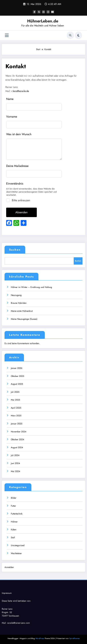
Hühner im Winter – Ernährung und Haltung (31, 287)
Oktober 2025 (17, 376)
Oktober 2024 (17, 439)
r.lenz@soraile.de (20, 91)
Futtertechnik (17, 514)
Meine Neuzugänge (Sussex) (24, 319)
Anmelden (9, 567)
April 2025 (16, 408)
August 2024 (17, 447)
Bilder (14, 498)
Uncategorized (18, 545)
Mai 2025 (15, 400)
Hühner (14, 522)
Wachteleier (16, 553)
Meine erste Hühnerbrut (22, 311)
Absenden (21, 212)
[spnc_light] (78, 35)
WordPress (40, 638)
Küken (14, 530)
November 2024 (19, 432)
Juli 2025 (15, 392)
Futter (13, 506)
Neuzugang (16, 295)
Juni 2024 (15, 463)
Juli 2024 (15, 455)
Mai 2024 (15, 471)
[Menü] (7, 35)
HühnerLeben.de (43, 21)
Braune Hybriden (19, 303)
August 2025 (17, 384)
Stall (13, 538)
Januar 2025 (17, 424)
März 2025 (16, 416)
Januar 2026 (17, 368)
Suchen (15, 250)
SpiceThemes (74, 638)
